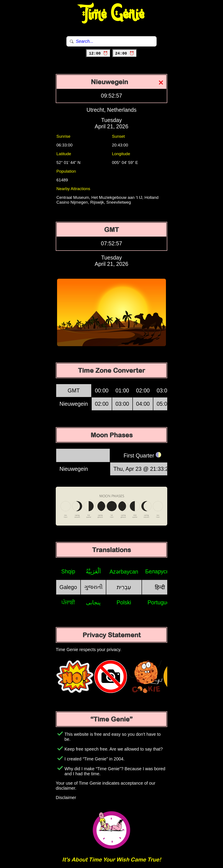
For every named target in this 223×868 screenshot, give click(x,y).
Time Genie (112, 14)
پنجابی (93, 602)
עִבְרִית (124, 587)
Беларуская (160, 571)
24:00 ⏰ (125, 53)
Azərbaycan (124, 572)
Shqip (68, 571)
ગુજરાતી (93, 587)
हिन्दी (160, 587)
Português (160, 602)
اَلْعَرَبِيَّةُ (93, 571)
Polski (124, 602)
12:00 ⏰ (98, 53)
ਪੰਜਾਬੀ (68, 602)
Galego (68, 587)
